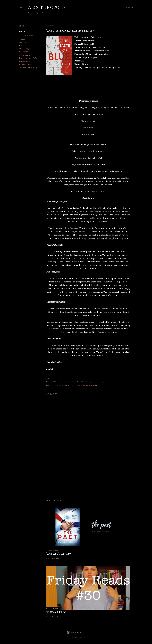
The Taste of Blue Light (29, 68)
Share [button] (22, 26)
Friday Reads (56, 612)
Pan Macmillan (26, 65)
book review (24, 52)
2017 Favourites (26, 36)
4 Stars (22, 39)
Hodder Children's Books (30, 58)
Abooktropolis (47, 7)
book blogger (25, 49)
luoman (83, 637)
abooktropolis (25, 42)
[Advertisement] (88, 476)
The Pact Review (59, 554)
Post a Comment (58, 617)
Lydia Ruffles (25, 61)
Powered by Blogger (76, 632)
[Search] (129, 7)
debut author (25, 55)
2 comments (57, 558)
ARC (21, 45)
